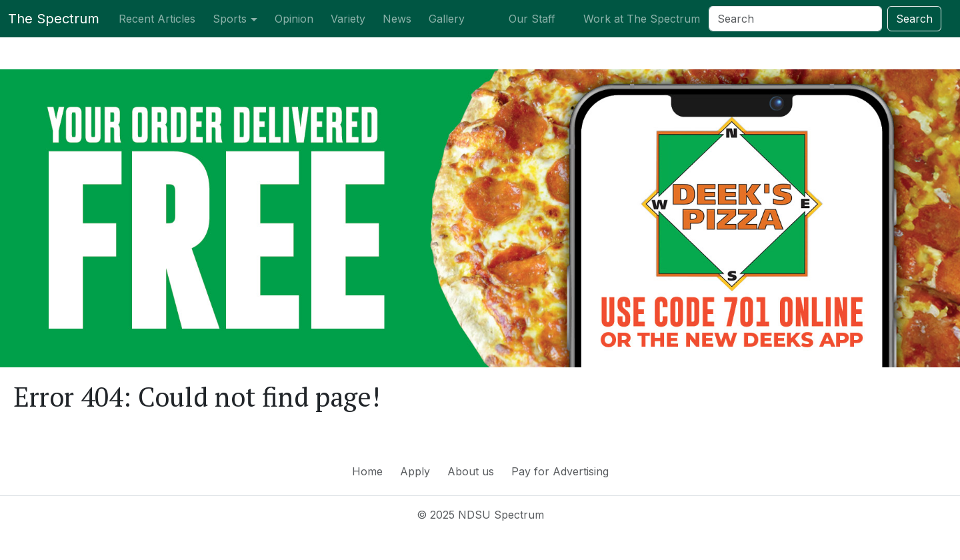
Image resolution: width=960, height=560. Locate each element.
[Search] (795, 19)
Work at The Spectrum (642, 19)
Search (914, 19)
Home (367, 471)
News (397, 19)
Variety (348, 19)
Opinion (294, 19)
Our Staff (532, 19)
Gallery (447, 19)
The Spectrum (54, 19)
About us (471, 471)
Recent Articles (157, 19)
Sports (230, 19)
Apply (415, 471)
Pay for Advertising (560, 471)
